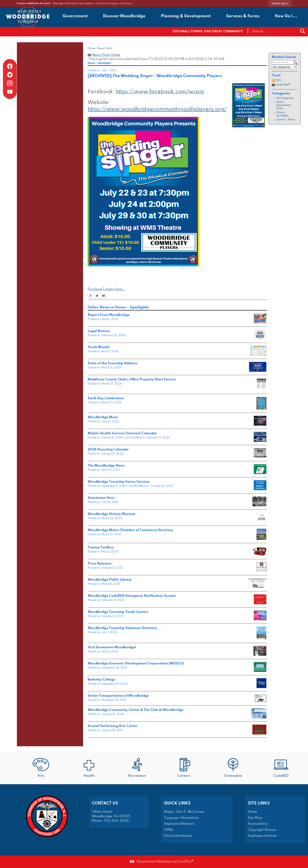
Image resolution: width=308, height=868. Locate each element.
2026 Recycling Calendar (108, 450)
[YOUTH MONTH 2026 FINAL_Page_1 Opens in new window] (258, 351)
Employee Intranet (262, 836)
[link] (280, 3)
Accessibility (258, 824)
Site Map (255, 818)
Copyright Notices (262, 830)
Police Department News (284, 105)
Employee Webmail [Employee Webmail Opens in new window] (179, 824)
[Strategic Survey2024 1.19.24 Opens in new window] (257, 583)
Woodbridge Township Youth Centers (118, 612)
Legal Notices (99, 331)
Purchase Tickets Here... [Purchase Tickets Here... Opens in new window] (107, 289)
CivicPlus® (185, 862)
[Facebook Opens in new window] (90, 296)
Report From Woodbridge (109, 315)
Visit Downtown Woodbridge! (112, 647)
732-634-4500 (116, 821)
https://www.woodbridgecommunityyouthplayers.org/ (157, 109)
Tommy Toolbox (101, 547)
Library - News (286, 120)
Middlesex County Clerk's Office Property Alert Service (132, 380)
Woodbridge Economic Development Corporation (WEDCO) (136, 664)
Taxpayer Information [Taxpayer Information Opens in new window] (181, 818)
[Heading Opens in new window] (259, 551)
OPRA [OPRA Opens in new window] (169, 830)
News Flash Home (106, 55)
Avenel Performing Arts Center (113, 726)
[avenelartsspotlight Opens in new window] (259, 730)
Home (91, 48)
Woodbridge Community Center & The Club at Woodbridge (136, 710)
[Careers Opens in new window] (185, 768)
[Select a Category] (284, 67)
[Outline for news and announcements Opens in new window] (260, 485)
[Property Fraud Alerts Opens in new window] (261, 384)
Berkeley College (101, 680)
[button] (302, 31)
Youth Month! (99, 347)
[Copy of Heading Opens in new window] (258, 367)
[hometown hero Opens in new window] (259, 501)
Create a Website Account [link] (33, 3)
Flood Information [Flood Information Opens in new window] (178, 836)
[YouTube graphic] (10, 92)
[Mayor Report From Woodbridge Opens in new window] (260, 318)
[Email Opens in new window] (104, 296)
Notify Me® (283, 85)
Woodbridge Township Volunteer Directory (122, 628)
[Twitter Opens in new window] (97, 296)
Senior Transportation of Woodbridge (118, 696)
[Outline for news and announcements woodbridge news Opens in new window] (260, 469)
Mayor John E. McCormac (184, 812)
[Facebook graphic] (10, 66)
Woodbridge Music (103, 417)
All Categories (285, 98)
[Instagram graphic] (10, 83)
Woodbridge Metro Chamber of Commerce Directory (130, 530)
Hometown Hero (101, 498)
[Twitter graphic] (10, 75)
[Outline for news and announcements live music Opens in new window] (260, 421)
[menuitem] (75, 17)
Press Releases (100, 564)
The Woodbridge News (106, 466)
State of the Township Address (112, 363)
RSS (279, 80)
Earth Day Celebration (106, 398)
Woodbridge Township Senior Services (119, 482)
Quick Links (177, 803)
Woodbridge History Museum (111, 514)
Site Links (259, 803)
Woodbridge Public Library (110, 580)
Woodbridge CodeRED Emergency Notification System (132, 596)
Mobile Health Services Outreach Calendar (122, 433)
